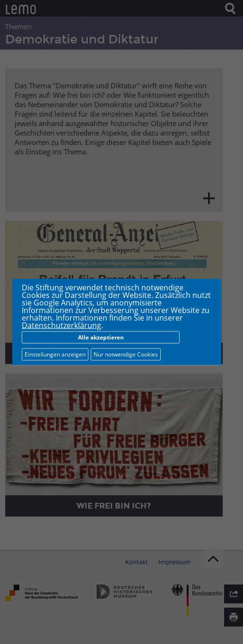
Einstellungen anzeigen (55, 354)
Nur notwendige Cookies (126, 354)
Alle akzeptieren (101, 337)
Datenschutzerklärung (61, 325)
